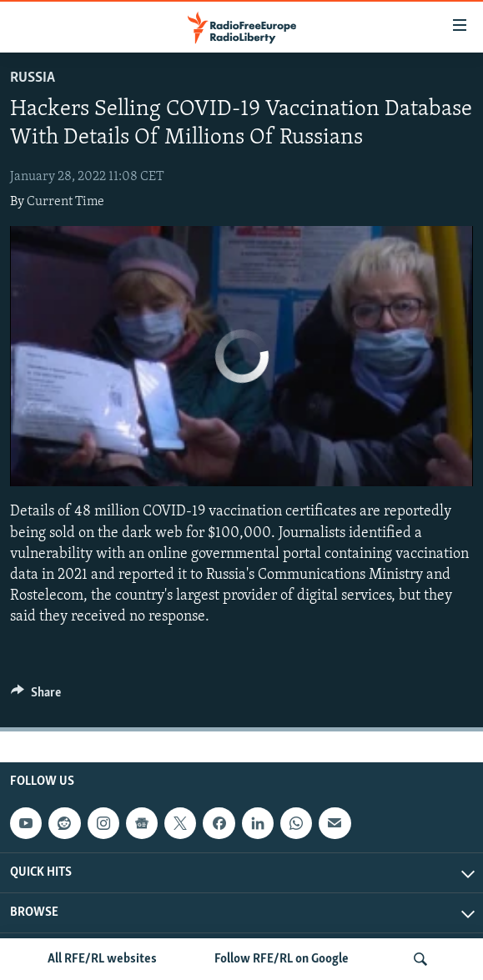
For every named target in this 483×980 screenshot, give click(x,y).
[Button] (36, 696)
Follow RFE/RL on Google (282, 959)
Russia (33, 78)
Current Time (65, 202)
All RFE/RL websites (102, 959)
